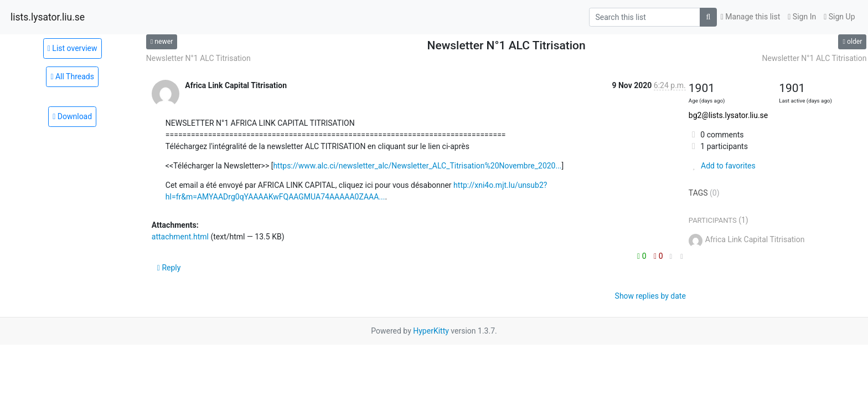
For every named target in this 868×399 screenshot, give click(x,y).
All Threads (72, 76)
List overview (73, 48)
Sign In (802, 17)
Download (72, 116)
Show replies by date (650, 296)
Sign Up (839, 17)
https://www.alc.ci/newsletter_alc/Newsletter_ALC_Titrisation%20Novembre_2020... (417, 166)
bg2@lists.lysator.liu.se (728, 115)
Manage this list (751, 17)
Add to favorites (722, 166)
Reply (169, 268)
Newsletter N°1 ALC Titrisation (198, 58)
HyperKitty (431, 331)
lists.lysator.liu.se (48, 17)
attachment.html (180, 237)
